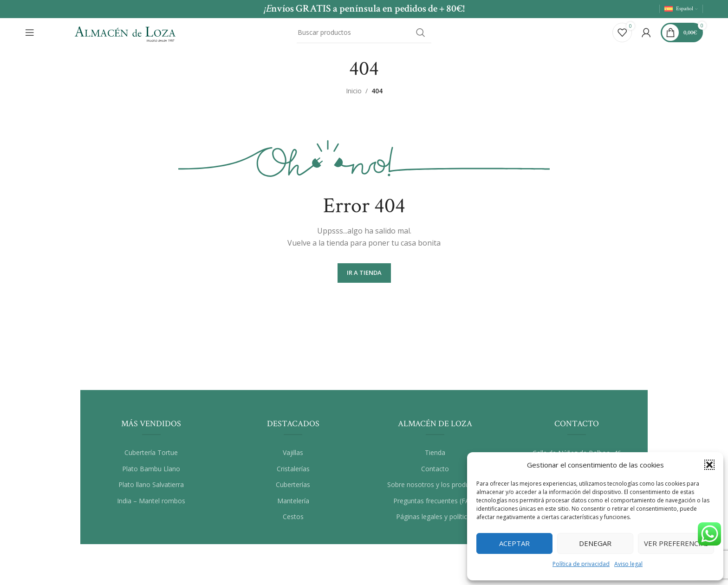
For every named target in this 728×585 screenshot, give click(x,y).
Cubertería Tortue (151, 458)
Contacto (435, 475)
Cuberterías (293, 491)
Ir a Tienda (364, 279)
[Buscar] (364, 34)
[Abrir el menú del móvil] (30, 34)
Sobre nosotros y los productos (435, 491)
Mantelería (293, 507)
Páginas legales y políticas (435, 523)
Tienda (435, 458)
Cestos (293, 523)
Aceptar (514, 543)
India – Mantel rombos (151, 507)
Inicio (354, 97)
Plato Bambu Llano (151, 475)
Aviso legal (628, 564)
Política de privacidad (581, 564)
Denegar (595, 543)
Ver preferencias (676, 543)
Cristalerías (293, 475)
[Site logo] (125, 33)
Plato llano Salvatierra (151, 491)
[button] (709, 465)
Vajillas (293, 458)
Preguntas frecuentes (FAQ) (435, 507)
